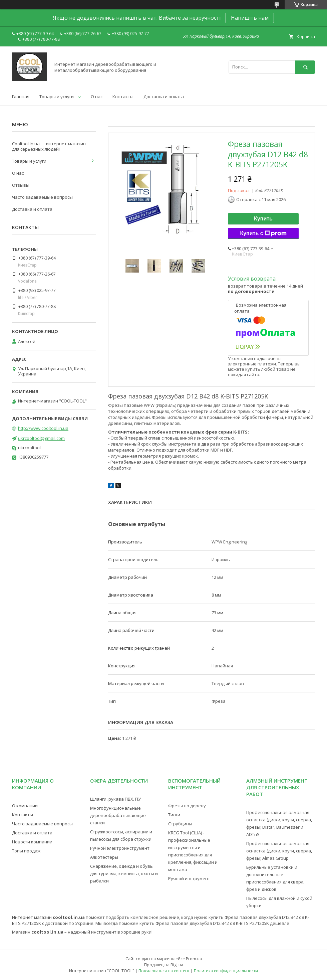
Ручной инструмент (189, 878)
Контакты (123, 97)
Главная (21, 97)
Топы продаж (26, 851)
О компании (25, 806)
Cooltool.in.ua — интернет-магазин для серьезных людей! (49, 146)
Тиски (174, 815)
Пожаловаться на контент (164, 971)
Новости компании (32, 842)
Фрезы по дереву (187, 806)
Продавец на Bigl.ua (164, 965)
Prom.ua (194, 959)
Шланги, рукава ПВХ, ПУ (115, 799)
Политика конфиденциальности (226, 971)
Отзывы (21, 185)
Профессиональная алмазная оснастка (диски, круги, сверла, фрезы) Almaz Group (279, 851)
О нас (97, 97)
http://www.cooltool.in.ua (43, 428)
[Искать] (305, 67)
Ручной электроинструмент (120, 848)
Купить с (263, 233)
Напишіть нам (250, 18)
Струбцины (180, 824)
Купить (263, 219)
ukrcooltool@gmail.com (41, 438)
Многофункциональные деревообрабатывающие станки (118, 815)
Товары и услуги (57, 97)
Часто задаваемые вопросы (42, 197)
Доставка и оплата (164, 97)
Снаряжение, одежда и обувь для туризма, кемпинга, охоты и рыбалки (124, 873)
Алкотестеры (104, 857)
